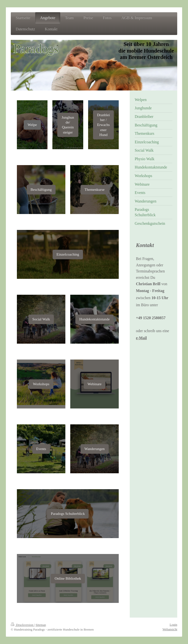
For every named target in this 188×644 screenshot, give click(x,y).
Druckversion (22, 625)
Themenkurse (94, 190)
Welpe (32, 125)
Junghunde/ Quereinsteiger (68, 125)
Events (41, 449)
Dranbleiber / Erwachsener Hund (103, 125)
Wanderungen (95, 449)
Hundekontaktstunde (94, 319)
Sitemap (41, 625)
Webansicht (170, 629)
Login (173, 625)
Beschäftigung (41, 190)
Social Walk (41, 319)
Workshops (41, 384)
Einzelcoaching (68, 254)
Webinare (95, 384)
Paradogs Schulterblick (68, 514)
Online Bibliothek (68, 578)
